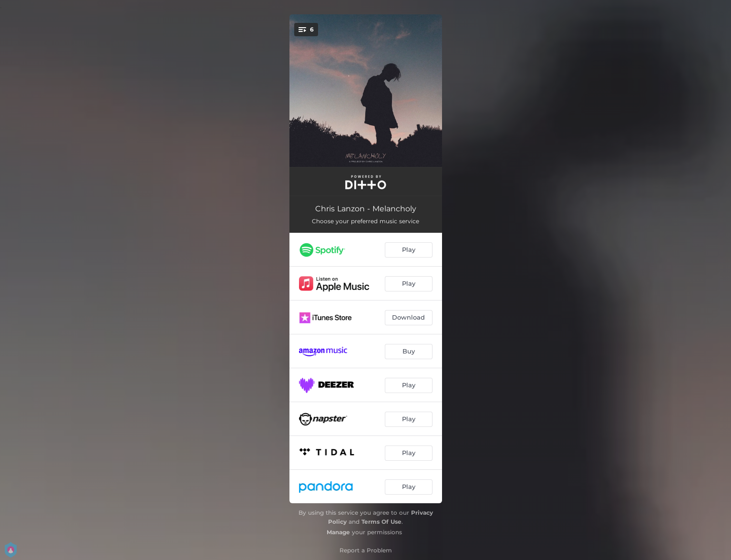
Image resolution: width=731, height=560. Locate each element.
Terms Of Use (381, 522)
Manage (338, 532)
